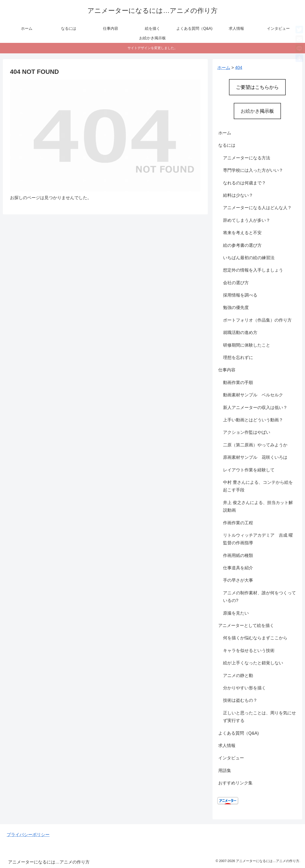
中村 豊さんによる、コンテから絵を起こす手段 (258, 486)
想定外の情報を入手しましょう (253, 270)
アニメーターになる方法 (247, 158)
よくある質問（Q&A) (239, 733)
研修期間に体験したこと (247, 345)
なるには (227, 145)
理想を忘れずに (238, 358)
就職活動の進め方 (240, 333)
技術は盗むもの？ (240, 700)
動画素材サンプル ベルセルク (253, 395)
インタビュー (231, 758)
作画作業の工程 (238, 523)
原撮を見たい (236, 613)
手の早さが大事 (238, 580)
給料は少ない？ (238, 195)
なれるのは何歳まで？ (244, 183)
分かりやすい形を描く (244, 688)
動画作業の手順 (238, 383)
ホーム (225, 133)
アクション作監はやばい (247, 432)
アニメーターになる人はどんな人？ (257, 208)
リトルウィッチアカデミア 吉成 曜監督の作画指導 (258, 539)
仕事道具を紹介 (238, 568)
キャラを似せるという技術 (249, 651)
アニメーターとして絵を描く (246, 626)
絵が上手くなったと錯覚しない (253, 663)
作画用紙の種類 (238, 555)
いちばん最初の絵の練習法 (249, 258)
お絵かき (257, 111)
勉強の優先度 (236, 308)
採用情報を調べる (240, 295)
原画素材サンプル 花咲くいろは (255, 457)
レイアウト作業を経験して (249, 470)
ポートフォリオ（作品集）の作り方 (257, 320)
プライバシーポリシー (28, 835)
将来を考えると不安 (242, 233)
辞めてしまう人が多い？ (247, 220)
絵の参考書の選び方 (242, 245)
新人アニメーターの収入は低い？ (255, 408)
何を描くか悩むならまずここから (255, 638)
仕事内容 (227, 370)
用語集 (225, 771)
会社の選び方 (236, 283)
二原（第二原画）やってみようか (255, 445)
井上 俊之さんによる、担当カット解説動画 (258, 506)
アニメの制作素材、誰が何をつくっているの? (259, 597)
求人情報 (227, 746)
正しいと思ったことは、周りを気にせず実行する (259, 717)
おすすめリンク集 (235, 783)
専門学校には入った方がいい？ (253, 170)
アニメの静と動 (238, 676)
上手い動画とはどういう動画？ (253, 420)
